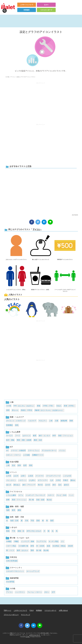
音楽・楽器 (40, 500)
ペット (71, 495)
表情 (8, 410)
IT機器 (16, 541)
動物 (8, 531)
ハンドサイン (20, 592)
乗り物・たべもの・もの (20, 538)
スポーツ (51, 495)
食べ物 (39, 550)
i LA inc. (28, 637)
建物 (19, 510)
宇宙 (32, 521)
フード (18, 436)
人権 (8, 465)
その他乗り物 (23, 546)
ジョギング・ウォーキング (35, 495)
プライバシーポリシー (11, 615)
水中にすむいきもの (34, 531)
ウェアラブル (41, 541)
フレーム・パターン (35, 592)
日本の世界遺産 (12, 561)
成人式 (9, 485)
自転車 (70, 546)
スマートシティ (16, 568)
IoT (7, 450)
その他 (7, 77)
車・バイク (10, 550)
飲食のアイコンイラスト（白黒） (41, 290)
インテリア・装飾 (28, 541)
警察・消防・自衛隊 (24, 440)
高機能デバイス (38, 455)
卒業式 (66, 480)
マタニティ (43, 421)
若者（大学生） (70, 406)
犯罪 (25, 465)
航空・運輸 (10, 440)
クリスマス (40, 476)
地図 (8, 510)
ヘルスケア (32, 421)
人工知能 (26, 455)
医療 (71, 421)
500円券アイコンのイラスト (65, 260)
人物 (12, 402)
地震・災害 (14, 521)
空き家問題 (10, 582)
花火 (60, 485)
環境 (31, 465)
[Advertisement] (40, 102)
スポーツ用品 (11, 546)
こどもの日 (67, 476)
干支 (14, 531)
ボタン (47, 592)
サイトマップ (26, 615)
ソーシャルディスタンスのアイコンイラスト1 (65, 290)
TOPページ (7, 610)
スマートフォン (34, 450)
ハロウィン (22, 480)
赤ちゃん (15, 410)
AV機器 (9, 541)
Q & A (46, 5)
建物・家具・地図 (17, 506)
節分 (54, 485)
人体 (51, 421)
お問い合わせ (63, 610)
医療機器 (9, 425)
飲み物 (46, 550)
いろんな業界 (15, 432)
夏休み (73, 480)
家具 (14, 510)
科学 (54, 436)
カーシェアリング (33, 571)
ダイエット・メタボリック (16, 421)
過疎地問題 (14, 578)
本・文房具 (40, 546)
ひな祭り (32, 480)
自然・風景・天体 (17, 517)
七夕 (52, 480)
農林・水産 (38, 440)
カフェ (21, 495)
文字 (53, 592)
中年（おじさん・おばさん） (24, 406)
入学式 (58, 480)
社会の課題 (14, 462)
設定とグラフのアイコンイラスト (41, 32)
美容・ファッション (66, 436)
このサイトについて (27, 5)
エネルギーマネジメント (15, 571)
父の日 (48, 485)
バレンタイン (11, 480)
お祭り (23, 476)
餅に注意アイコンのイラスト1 (41, 260)
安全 (14, 465)
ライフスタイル (16, 492)
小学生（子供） (48, 406)
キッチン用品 (54, 541)
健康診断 (64, 421)
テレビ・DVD (61, 495)
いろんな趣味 (11, 495)
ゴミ (62, 541)
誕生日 (66, 485)
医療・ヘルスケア (17, 417)
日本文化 (13, 557)
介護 (57, 421)
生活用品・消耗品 (59, 546)
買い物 (31, 500)
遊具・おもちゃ (22, 550)
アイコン (13, 77)
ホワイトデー (43, 480)
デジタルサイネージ (49, 450)
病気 (17, 425)
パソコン (62, 450)
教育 (35, 436)
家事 (8, 500)
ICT (11, 447)
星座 (38, 521)
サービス (9, 436)
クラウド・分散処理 (18, 450)
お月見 (9, 476)
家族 (39, 406)
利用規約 (27, 10)
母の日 (40, 485)
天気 (27, 521)
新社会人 (17, 485)
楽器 (48, 546)
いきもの (13, 527)
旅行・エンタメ (44, 436)
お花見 (31, 476)
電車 (32, 550)
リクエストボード (46, 10)
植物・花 (21, 531)
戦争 (19, 465)
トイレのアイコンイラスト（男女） (16, 290)
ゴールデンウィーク (53, 476)
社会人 (59, 406)
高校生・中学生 (27, 410)
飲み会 (49, 500)
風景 (52, 521)
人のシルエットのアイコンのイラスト (16, 260)
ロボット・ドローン (13, 455)
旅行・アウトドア (29, 485)
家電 (32, 546)
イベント (13, 472)
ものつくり (27, 436)
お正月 (16, 476)
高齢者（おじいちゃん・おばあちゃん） (49, 410)
